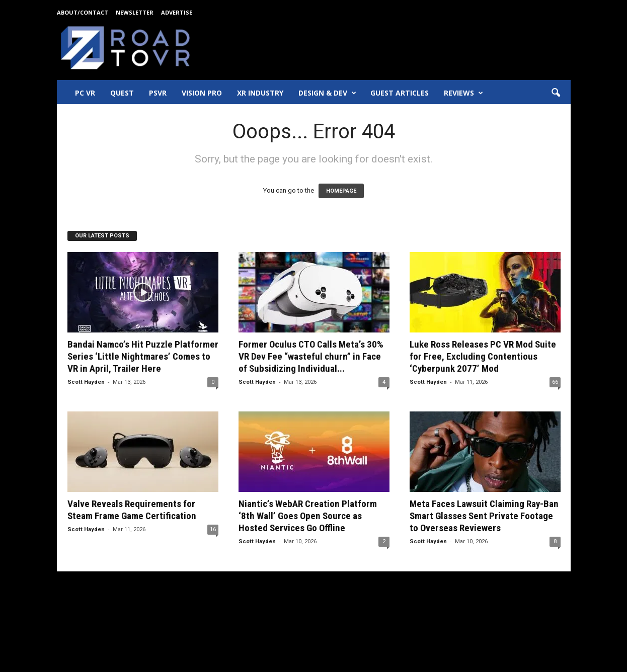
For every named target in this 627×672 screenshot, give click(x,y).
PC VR (85, 93)
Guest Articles (400, 93)
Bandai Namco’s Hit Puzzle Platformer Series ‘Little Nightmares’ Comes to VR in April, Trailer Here (143, 356)
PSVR (158, 93)
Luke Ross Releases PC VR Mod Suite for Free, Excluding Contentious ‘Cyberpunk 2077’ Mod (483, 356)
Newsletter (135, 12)
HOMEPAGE (341, 191)
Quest (122, 93)
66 (555, 382)
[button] (556, 93)
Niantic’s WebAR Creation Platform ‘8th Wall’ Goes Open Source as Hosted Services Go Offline (308, 516)
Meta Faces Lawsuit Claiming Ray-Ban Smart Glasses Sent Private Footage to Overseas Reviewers (484, 516)
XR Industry (260, 93)
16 (213, 529)
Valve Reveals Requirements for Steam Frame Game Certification (132, 510)
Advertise (177, 12)
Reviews (463, 93)
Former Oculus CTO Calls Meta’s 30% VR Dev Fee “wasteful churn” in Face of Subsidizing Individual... (311, 356)
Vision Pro (202, 93)
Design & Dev (327, 93)
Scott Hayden (86, 382)
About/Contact (83, 12)
